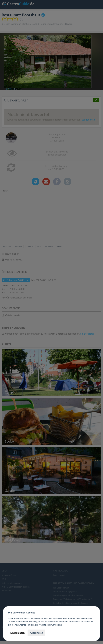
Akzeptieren (36, 633)
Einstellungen (18, 633)
